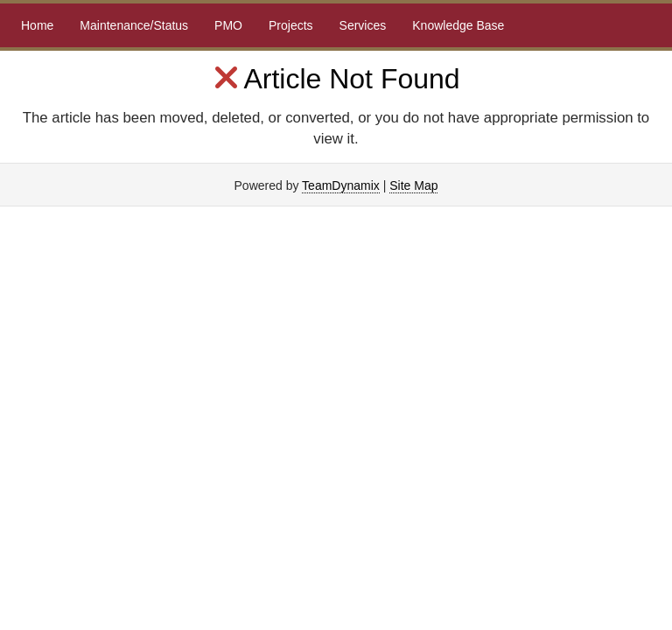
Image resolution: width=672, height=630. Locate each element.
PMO (228, 25)
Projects (291, 25)
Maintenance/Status (134, 25)
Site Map (413, 185)
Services (363, 25)
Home (37, 25)
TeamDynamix (341, 185)
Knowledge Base (458, 25)
